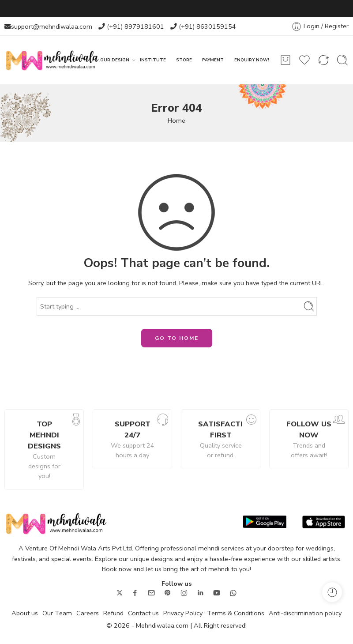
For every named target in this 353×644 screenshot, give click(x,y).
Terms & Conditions (236, 613)
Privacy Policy (183, 613)
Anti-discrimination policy (305, 613)
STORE (184, 60)
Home (176, 121)
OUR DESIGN (115, 60)
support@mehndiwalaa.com (52, 26)
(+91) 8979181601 (135, 26)
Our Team (57, 613)
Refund (113, 613)
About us (25, 613)
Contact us (143, 613)
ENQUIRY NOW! (252, 60)
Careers (88, 613)
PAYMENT (213, 60)
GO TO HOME (177, 338)
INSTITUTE (153, 60)
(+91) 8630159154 (207, 26)
